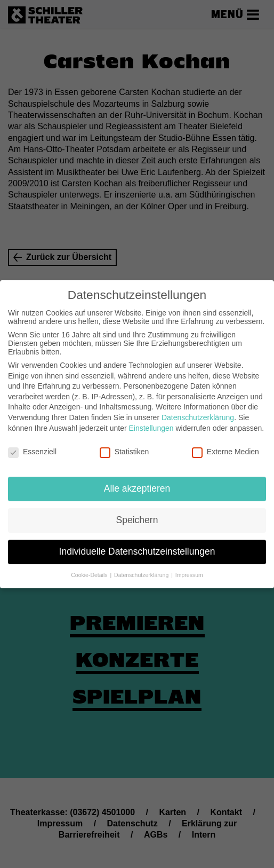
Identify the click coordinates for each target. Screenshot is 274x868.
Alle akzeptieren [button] (137, 484)
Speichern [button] (137, 516)
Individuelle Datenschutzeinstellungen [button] (137, 547)
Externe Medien (225, 448)
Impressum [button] (189, 571)
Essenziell (32, 448)
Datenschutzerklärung (198, 413)
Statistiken (124, 448)
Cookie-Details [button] (90, 571)
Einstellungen (151, 424)
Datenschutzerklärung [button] (142, 571)
